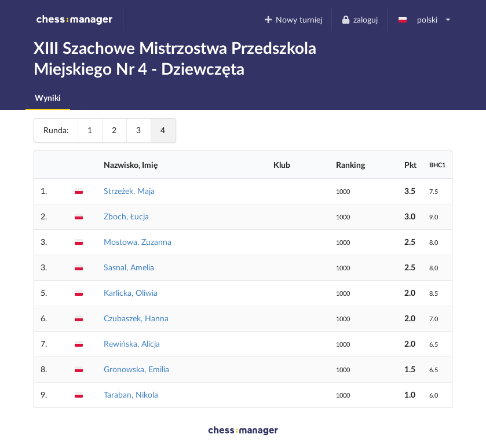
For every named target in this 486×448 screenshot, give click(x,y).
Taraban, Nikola (131, 394)
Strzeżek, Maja (129, 191)
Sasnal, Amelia (129, 267)
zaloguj (359, 19)
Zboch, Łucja (126, 216)
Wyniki (48, 98)
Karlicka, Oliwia (131, 293)
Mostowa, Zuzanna (138, 242)
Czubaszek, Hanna (136, 318)
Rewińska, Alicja (132, 344)
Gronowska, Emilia (136, 369)
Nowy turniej (293, 19)
